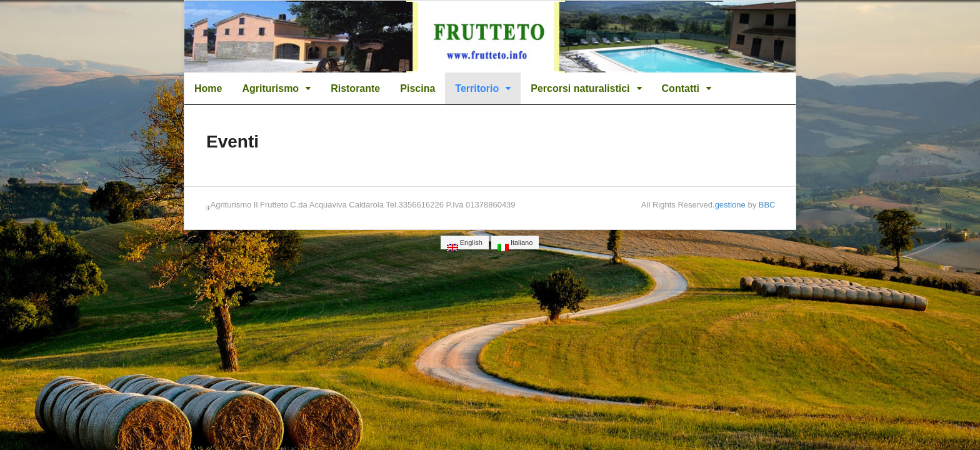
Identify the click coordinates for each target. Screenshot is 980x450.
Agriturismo (270, 88)
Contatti (681, 88)
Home (208, 88)
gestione (730, 205)
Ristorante (355, 88)
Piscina (417, 88)
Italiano (515, 244)
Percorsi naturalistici (580, 88)
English (465, 244)
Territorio (477, 88)
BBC (767, 205)
